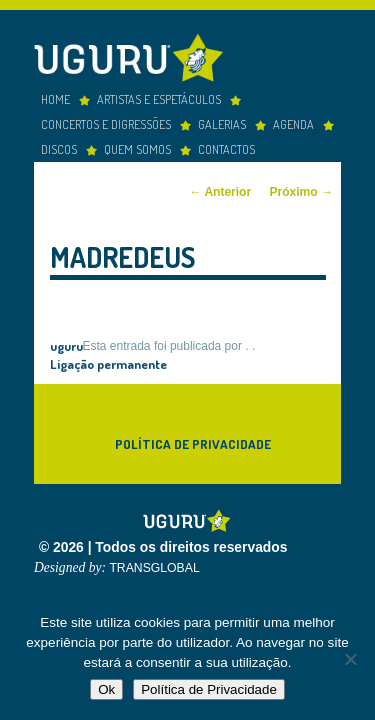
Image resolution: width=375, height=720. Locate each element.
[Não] (350, 659)
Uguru (134, 56)
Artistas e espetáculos (159, 95)
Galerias (222, 120)
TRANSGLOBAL (154, 565)
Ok (106, 689)
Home (55, 95)
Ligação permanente (108, 359)
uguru (66, 341)
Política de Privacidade (193, 439)
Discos (59, 145)
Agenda (293, 120)
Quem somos (137, 145)
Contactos (226, 145)
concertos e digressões (106, 120)
